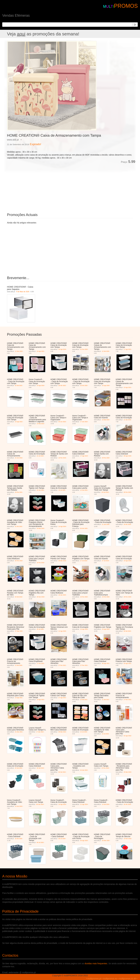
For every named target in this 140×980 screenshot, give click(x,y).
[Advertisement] (40, 186)
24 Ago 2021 (41, 351)
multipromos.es (110, 979)
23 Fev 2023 (105, 768)
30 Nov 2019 (41, 597)
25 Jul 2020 (40, 629)
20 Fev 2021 (19, 492)
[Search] (135, 25)
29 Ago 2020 (106, 629)
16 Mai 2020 (106, 420)
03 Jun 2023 (62, 422)
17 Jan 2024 (84, 422)
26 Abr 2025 (62, 386)
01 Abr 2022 (19, 526)
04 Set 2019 (19, 597)
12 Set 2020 (106, 351)
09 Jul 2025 (40, 842)
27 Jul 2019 (84, 561)
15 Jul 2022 (84, 732)
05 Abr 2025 (84, 528)
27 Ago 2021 (62, 698)
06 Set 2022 (40, 768)
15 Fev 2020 (84, 597)
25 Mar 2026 (106, 841)
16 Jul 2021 (62, 490)
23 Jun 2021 (40, 490)
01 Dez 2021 (19, 732)
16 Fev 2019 (62, 458)
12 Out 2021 (84, 490)
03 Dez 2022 (41, 528)
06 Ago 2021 (106, 663)
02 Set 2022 (19, 768)
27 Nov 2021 (127, 700)
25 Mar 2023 (127, 772)
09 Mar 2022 (62, 732)
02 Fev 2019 (19, 561)
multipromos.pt (94, 979)
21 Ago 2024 (84, 804)
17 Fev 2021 (40, 663)
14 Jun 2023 (19, 806)
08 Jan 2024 (40, 804)
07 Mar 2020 (19, 631)
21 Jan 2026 (106, 524)
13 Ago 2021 (127, 387)
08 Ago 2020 (127, 456)
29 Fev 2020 (106, 458)
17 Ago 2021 (127, 349)
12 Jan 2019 (127, 420)
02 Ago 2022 (127, 736)
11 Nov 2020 (19, 351)
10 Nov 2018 (127, 839)
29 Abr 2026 (127, 524)
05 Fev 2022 (127, 492)
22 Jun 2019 (19, 458)
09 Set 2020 (127, 631)
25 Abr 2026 (84, 386)
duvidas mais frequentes (96, 963)
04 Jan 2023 (84, 770)
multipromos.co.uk (128, 979)
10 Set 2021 (84, 700)
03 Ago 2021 (127, 663)
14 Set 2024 (106, 804)
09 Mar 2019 (62, 561)
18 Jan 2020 (62, 595)
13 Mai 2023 (40, 424)
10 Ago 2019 (62, 349)
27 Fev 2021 (62, 665)
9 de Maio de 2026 (23, 292)
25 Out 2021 (105, 492)
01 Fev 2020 (84, 349)
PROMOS (126, 6)
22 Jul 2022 (40, 456)
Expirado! (36, 144)
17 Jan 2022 (40, 732)
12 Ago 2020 (62, 631)
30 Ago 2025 (84, 841)
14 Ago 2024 (41, 386)
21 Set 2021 (106, 700)
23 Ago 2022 (19, 422)
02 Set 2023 (19, 386)
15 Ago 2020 (106, 386)
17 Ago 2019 (84, 456)
